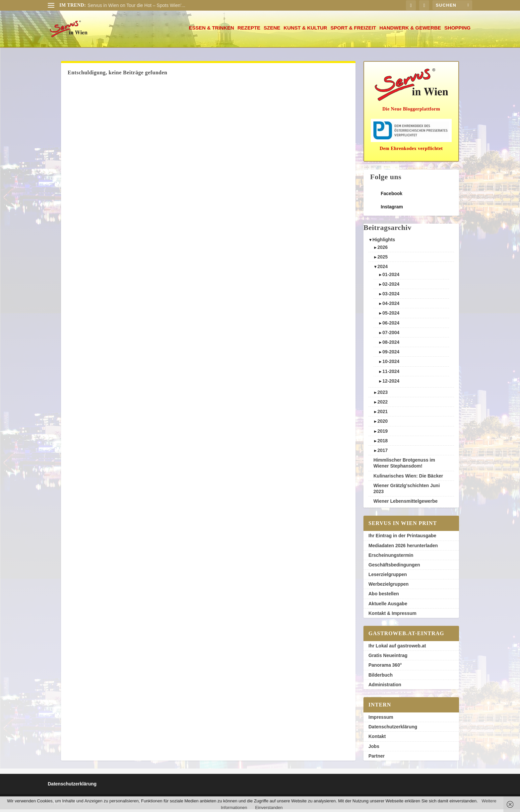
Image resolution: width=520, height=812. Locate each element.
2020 (383, 424)
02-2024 (391, 287)
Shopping (457, 31)
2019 (383, 434)
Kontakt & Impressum (392, 616)
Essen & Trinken (211, 31)
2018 (383, 443)
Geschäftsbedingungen (394, 567)
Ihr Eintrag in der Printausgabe (402, 538)
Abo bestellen (384, 596)
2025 (383, 259)
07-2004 (391, 335)
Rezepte (249, 31)
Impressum (381, 720)
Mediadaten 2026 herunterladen (403, 548)
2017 (383, 453)
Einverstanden (269, 808)
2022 (383, 405)
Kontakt (377, 739)
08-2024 (391, 345)
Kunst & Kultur (305, 31)
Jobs (374, 749)
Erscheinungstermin (391, 558)
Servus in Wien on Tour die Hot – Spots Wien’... (136, 5)
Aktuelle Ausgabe (388, 606)
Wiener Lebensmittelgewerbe (406, 504)
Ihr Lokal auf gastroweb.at (397, 648)
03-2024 (391, 296)
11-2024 (391, 374)
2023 (383, 395)
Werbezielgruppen (389, 587)
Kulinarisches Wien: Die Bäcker (408, 479)
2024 (383, 269)
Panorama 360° (385, 668)
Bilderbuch (381, 678)
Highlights (384, 242)
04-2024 (391, 306)
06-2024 (391, 326)
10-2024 (391, 364)
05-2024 (391, 316)
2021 (383, 414)
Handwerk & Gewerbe (410, 31)
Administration (385, 687)
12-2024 (391, 384)
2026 (383, 250)
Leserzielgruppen (388, 577)
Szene (272, 31)
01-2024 (391, 277)
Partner (377, 759)
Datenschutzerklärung (393, 729)
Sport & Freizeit (353, 31)
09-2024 (391, 354)
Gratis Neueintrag (388, 658)
